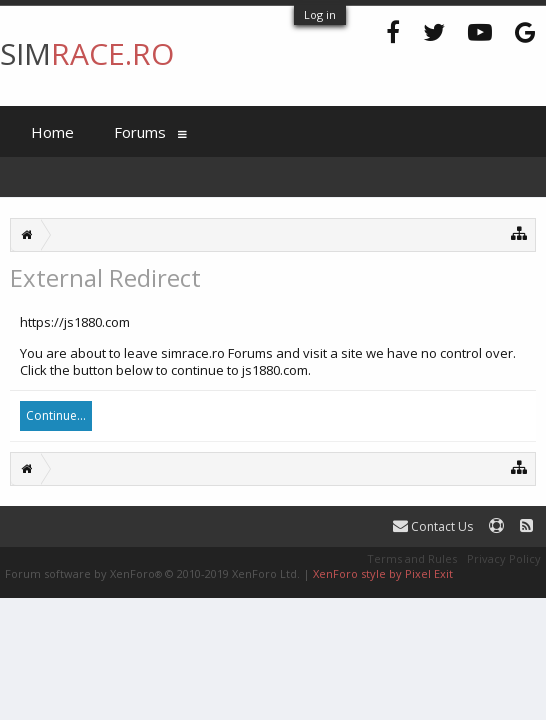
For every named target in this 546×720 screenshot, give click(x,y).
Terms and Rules (412, 558)
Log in (320, 14)
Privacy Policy (504, 558)
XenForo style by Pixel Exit (383, 573)
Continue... (56, 415)
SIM (87, 53)
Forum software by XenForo (152, 573)
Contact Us (433, 526)
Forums (140, 132)
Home (52, 132)
